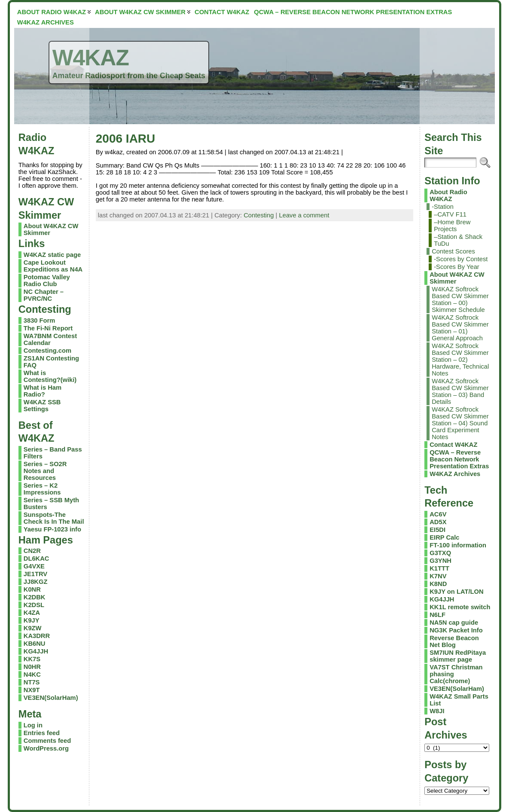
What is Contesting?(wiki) (50, 376)
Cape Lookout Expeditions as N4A (53, 266)
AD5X (438, 522)
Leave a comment (304, 215)
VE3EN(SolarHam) (51, 698)
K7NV (438, 576)
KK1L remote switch (460, 607)
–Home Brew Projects (452, 226)
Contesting (259, 215)
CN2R (32, 551)
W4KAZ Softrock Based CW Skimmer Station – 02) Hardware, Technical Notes (460, 360)
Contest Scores (453, 251)
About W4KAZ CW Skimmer (457, 278)
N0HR (32, 667)
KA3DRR (37, 636)
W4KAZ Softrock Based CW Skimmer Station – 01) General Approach (460, 328)
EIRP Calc (444, 537)
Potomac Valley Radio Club (47, 281)
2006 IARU (126, 139)
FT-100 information (458, 545)
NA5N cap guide (454, 623)
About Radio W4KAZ (448, 195)
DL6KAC (37, 559)
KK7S (32, 659)
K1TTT (439, 568)
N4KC (32, 675)
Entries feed (42, 733)
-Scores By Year (457, 267)
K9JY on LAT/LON (456, 592)
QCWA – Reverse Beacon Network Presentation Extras (459, 459)
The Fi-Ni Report (48, 328)
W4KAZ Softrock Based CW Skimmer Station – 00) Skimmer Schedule (460, 299)
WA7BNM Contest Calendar (50, 339)
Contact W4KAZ (453, 445)
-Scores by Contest (461, 259)
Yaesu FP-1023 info (52, 529)
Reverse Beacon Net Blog (454, 641)
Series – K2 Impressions (42, 489)
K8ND (438, 584)
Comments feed (47, 741)
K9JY (32, 620)
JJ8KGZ (36, 582)
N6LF (437, 615)
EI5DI (437, 530)
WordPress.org (46, 748)
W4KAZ (91, 58)
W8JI (437, 711)
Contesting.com (47, 351)
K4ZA (32, 613)
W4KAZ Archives (455, 474)
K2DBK (35, 597)
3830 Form (40, 321)
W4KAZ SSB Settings (42, 406)
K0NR (32, 589)
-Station (443, 207)
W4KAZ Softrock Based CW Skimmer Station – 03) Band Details (460, 391)
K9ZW (33, 628)
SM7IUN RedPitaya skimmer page (458, 656)
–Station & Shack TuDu (458, 240)
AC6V (438, 514)
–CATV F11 (450, 214)
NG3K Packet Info (456, 630)
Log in (33, 725)
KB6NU (35, 644)
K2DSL (34, 605)
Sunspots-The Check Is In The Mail (54, 518)
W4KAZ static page (52, 255)
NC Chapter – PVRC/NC (44, 295)
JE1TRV (35, 574)
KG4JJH (36, 651)
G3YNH (440, 561)
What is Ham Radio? (43, 391)
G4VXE (34, 566)
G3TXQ (440, 553)
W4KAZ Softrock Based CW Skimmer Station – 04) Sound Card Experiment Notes (460, 423)
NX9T (32, 690)
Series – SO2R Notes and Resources (45, 471)
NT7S (32, 682)
